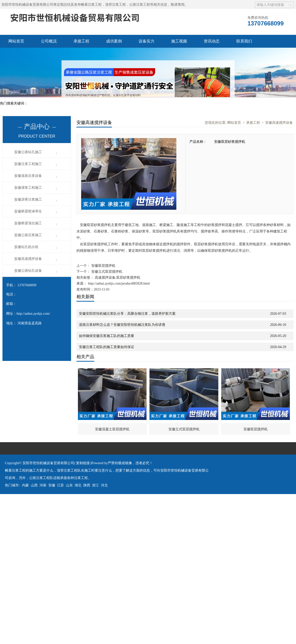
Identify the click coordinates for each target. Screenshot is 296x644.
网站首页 (16, 41)
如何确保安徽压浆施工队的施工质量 (107, 336)
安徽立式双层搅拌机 (106, 272)
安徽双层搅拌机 (103, 266)
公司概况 (49, 41)
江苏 (60, 485)
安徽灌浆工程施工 (28, 188)
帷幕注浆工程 (91, 5)
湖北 (78, 485)
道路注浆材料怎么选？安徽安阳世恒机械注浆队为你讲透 (122, 325)
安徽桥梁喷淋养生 (28, 211)
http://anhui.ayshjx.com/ (33, 314)
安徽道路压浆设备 (28, 176)
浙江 (95, 485)
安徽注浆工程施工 (28, 164)
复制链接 (83, 463)
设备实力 (147, 41)
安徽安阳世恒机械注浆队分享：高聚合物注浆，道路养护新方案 (127, 314)
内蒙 (25, 485)
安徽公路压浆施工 (28, 235)
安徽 (52, 485)
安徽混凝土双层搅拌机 (112, 429)
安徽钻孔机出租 (26, 247)
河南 (43, 485)
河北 (104, 485)
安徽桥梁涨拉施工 (28, 223)
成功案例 (114, 41)
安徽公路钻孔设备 (28, 271)
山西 (34, 485)
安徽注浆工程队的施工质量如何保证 (107, 347)
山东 (69, 485)
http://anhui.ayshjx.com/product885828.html (119, 283)
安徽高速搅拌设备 (28, 259)
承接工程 (81, 41)
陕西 (87, 485)
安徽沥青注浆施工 (28, 199)
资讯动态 (212, 41)
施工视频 (179, 41)
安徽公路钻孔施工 (28, 152)
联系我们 (244, 41)
